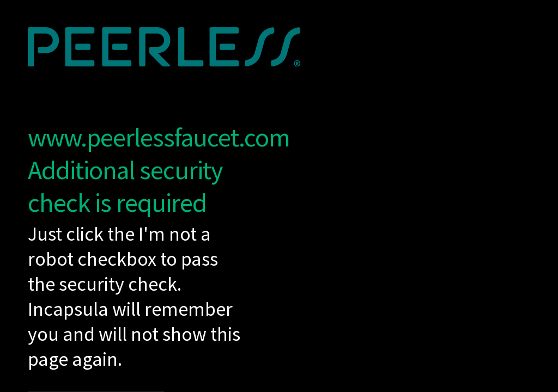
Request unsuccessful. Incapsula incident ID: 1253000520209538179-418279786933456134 (279, 196)
